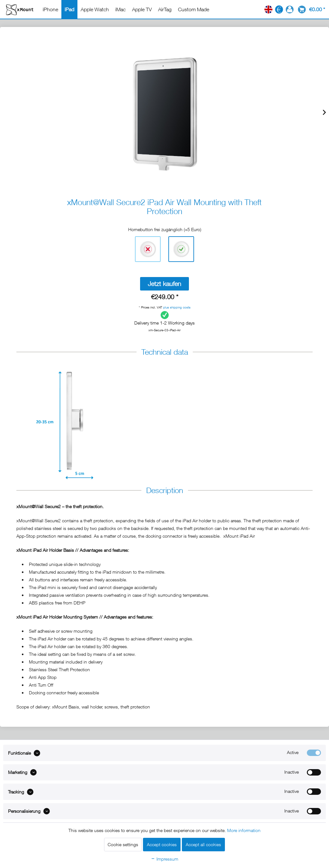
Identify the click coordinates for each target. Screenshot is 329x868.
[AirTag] (165, 9)
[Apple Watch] (95, 9)
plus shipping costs (177, 307)
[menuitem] (50, 9)
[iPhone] (50, 9)
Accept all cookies (203, 844)
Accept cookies (162, 844)
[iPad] (69, 9)
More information (244, 830)
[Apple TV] (142, 9)
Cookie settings (123, 844)
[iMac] (120, 9)
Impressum (164, 859)
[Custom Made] (194, 9)
